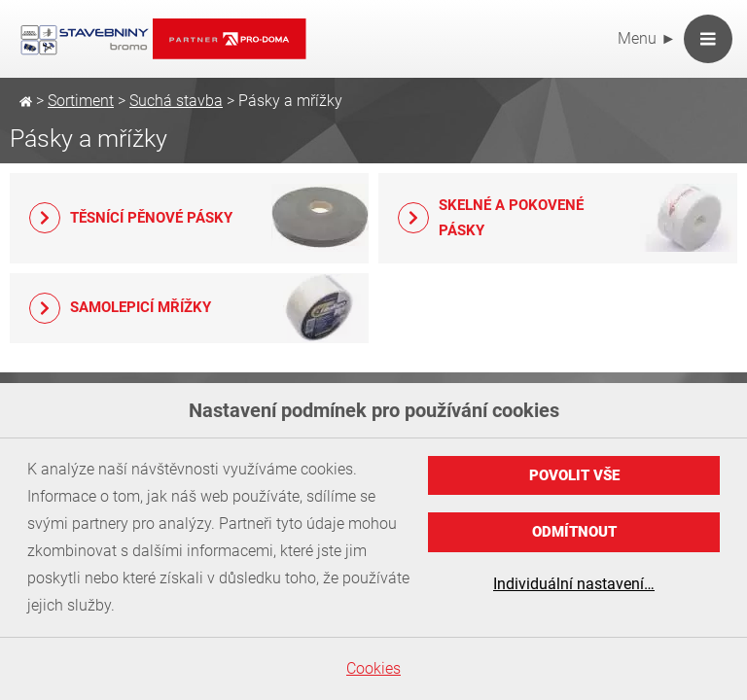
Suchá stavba (176, 101)
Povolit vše (574, 475)
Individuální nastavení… (574, 584)
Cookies (373, 668)
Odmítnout (574, 532)
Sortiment (81, 101)
